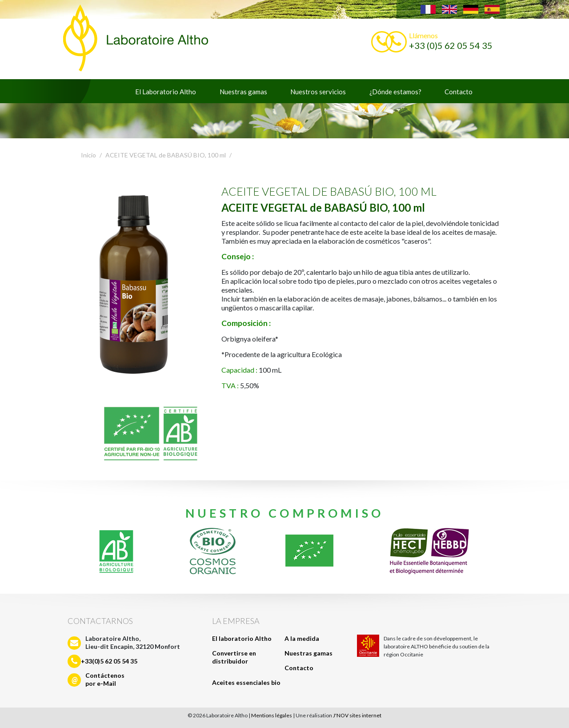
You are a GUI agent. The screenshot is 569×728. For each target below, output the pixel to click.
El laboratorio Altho (242, 638)
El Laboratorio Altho (166, 92)
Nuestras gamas (243, 92)
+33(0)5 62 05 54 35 (109, 661)
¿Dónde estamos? (395, 92)
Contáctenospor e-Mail (105, 679)
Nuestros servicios (318, 92)
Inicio (88, 155)
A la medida (302, 638)
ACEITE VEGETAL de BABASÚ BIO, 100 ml (166, 155)
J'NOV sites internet (357, 715)
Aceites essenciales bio (246, 682)
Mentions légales (272, 715)
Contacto (459, 92)
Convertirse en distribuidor (234, 657)
